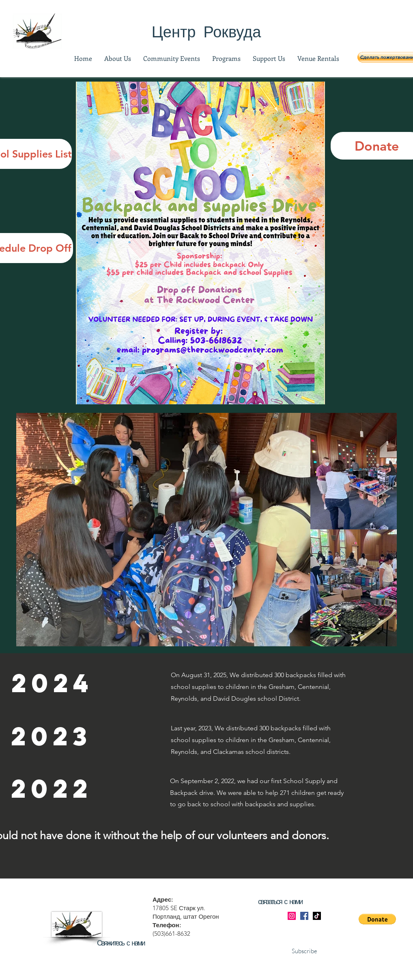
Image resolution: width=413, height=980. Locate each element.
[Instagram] (292, 916)
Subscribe (304, 951)
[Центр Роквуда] (206, 31)
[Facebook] (304, 916)
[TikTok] (317, 916)
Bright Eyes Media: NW (184, 976)
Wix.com (284, 976)
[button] (377, 919)
